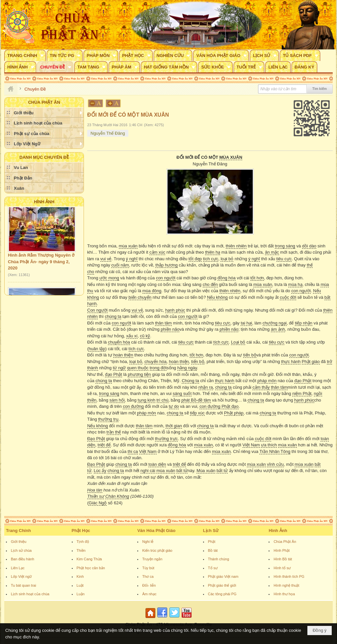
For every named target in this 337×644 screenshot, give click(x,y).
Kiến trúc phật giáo (157, 550)
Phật (212, 542)
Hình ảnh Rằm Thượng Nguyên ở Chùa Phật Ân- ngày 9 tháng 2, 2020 (41, 264)
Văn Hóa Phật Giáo (156, 531)
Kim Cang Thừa (89, 559)
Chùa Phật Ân (285, 542)
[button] (25, 55)
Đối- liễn (149, 585)
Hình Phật (282, 550)
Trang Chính (18, 531)
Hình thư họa (284, 594)
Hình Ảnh (44, 202)
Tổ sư (213, 568)
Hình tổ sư (282, 568)
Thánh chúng (219, 559)
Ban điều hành (23, 559)
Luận (81, 594)
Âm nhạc (149, 594)
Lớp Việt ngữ (21, 576)
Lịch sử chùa (21, 550)
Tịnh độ (83, 542)
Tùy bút (148, 568)
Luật (80, 585)
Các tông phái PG (222, 594)
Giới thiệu (19, 542)
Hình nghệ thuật (286, 585)
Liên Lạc (18, 568)
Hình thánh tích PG (289, 576)
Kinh (80, 576)
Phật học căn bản (91, 568)
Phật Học (81, 531)
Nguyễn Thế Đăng (108, 133)
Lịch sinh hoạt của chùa (30, 594)
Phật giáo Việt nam (223, 576)
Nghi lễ (148, 542)
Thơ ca (148, 576)
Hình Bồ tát (283, 559)
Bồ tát (213, 550)
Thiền (81, 550)
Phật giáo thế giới (222, 585)
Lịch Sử (211, 531)
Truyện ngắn (152, 559)
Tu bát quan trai (24, 585)
